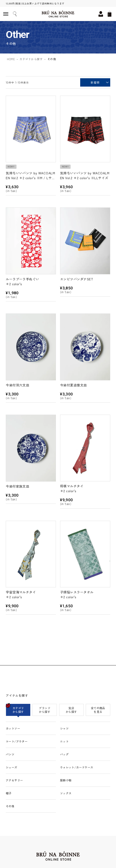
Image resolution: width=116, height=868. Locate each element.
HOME (11, 59)
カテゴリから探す (31, 59)
